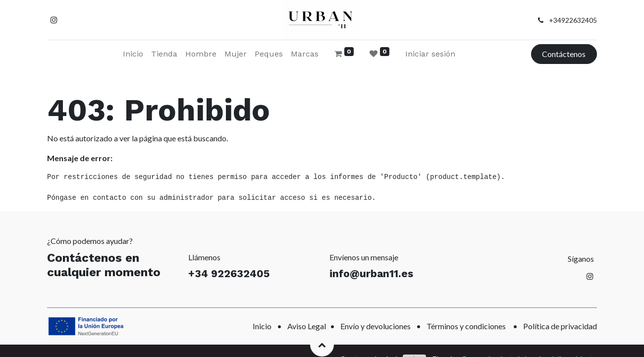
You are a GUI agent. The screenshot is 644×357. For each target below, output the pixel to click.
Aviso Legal (307, 326)
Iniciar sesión (430, 54)
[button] (322, 345)
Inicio (262, 326)
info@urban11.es (371, 273)
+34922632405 (573, 20)
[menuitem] (133, 54)
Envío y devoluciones (376, 326)
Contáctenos (564, 54)
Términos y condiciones (466, 326)
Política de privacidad (560, 326)
